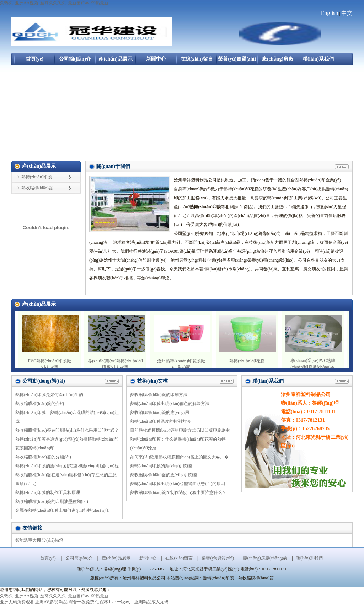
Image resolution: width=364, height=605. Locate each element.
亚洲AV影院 (47, 602)
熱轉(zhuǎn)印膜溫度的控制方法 (160, 421)
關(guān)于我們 (113, 166)
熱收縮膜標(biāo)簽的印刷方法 (159, 395)
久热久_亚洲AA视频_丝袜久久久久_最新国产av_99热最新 (54, 3)
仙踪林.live (105, 602)
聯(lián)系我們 (318, 59)
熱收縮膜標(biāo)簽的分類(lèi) (43, 457)
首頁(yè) (35, 59)
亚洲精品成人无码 (151, 602)
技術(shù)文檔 (152, 381)
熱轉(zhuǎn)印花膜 (247, 361)
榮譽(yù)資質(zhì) (237, 59)
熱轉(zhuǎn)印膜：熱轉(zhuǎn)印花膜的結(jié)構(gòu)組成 (67, 417)
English (330, 13)
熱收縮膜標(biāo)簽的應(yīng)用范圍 (164, 475)
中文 (347, 13)
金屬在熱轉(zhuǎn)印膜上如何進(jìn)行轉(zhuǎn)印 (62, 510)
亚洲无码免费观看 (17, 602)
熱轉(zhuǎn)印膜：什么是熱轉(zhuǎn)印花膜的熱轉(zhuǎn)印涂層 (178, 444)
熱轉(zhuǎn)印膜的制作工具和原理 (48, 493)
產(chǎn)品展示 (115, 59)
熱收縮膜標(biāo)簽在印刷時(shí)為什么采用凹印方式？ (67, 430)
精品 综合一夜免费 (77, 602)
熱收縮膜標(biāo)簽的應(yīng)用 (160, 412)
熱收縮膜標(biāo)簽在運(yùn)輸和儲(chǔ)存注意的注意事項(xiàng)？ (66, 479)
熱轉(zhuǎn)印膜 (37, 177)
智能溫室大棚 (28, 540)
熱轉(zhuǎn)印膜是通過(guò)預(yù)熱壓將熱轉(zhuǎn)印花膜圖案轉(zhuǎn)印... (67, 444)
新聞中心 (156, 59)
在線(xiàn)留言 (197, 59)
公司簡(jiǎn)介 (75, 59)
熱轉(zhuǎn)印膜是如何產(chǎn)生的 (49, 395)
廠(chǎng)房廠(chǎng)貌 (278, 61)
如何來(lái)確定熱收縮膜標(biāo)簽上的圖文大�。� (179, 457)
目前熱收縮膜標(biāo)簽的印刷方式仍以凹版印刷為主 (180, 430)
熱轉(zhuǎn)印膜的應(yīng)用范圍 (161, 466)
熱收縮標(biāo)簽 (37, 188)
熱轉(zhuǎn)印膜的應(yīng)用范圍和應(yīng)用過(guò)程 (67, 466)
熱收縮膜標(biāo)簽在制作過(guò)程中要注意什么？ (178, 493)
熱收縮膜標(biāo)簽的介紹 (40, 404)
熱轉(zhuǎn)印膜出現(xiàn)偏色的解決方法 (170, 404)
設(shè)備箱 (53, 540)
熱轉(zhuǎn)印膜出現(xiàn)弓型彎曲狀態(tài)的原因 (178, 484)
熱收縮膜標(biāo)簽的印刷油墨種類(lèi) (52, 501)
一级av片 (125, 602)
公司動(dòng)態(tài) (44, 381)
